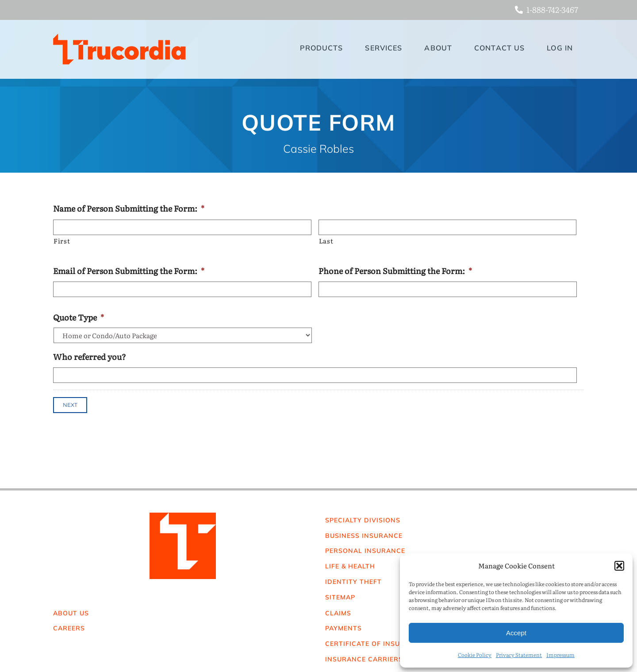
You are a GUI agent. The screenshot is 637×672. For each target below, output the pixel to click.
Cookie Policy (475, 655)
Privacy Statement (519, 655)
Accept (516, 633)
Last (326, 241)
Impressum (560, 655)
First (62, 241)
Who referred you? (90, 357)
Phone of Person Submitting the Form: (395, 271)
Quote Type (79, 317)
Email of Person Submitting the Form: (129, 271)
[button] (619, 566)
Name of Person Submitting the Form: (129, 208)
